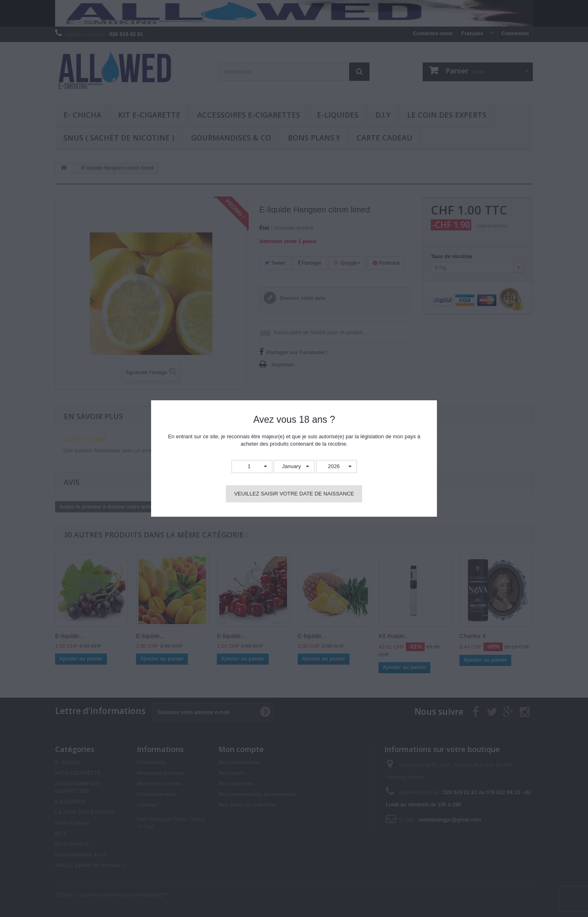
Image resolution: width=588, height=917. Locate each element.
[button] (252, 467)
